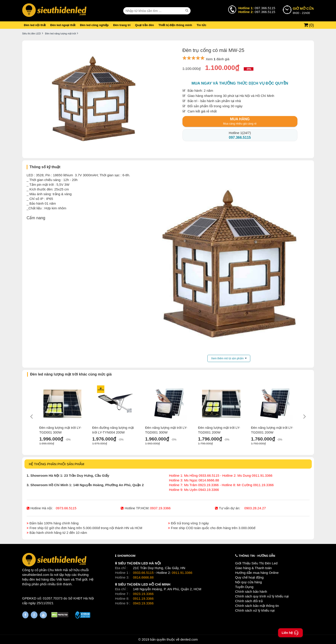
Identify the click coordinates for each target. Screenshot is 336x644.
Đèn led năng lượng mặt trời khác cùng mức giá (71, 374)
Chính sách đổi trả (249, 601)
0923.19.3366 (143, 594)
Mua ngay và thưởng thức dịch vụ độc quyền (240, 83)
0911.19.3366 (143, 598)
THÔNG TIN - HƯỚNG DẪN (257, 556)
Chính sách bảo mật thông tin (257, 606)
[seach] (187, 11)
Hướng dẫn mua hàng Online (257, 573)
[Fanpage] (25, 615)
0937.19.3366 (160, 508)
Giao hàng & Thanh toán (254, 568)
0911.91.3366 (182, 573)
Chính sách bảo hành (251, 591)
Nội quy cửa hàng (249, 582)
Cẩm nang (36, 218)
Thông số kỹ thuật (45, 167)
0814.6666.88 (143, 577)
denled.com (189, 639)
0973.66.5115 (66, 508)
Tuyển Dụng (244, 587)
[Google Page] (34, 615)
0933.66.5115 (143, 573)
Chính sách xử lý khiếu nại (255, 610)
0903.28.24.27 (255, 508)
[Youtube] (43, 615)
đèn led (35, 579)
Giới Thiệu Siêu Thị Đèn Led (256, 563)
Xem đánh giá (218, 59)
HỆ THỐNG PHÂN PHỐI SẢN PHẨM (57, 464)
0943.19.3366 (143, 603)
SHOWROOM (126, 556)
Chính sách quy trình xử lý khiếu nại (262, 596)
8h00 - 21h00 (303, 10)
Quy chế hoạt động (249, 577)
